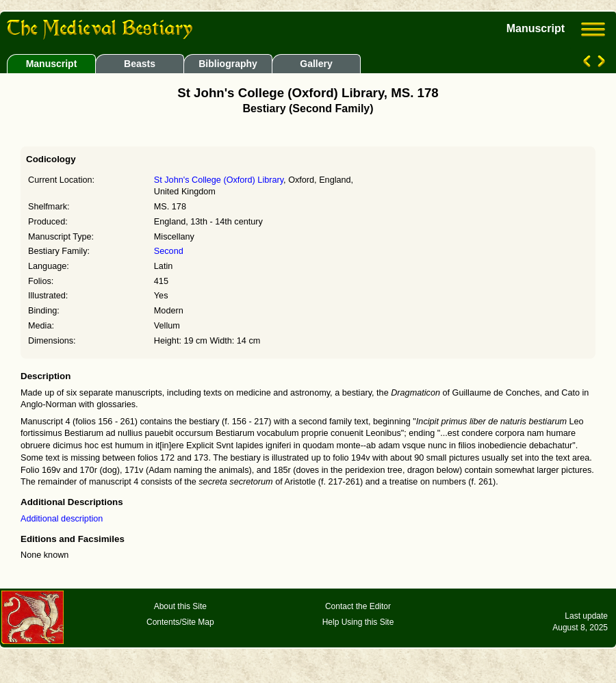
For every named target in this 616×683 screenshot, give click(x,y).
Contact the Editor (358, 606)
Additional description (62, 519)
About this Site (180, 606)
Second (169, 251)
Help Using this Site (358, 622)
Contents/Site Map (180, 622)
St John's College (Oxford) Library (219, 180)
